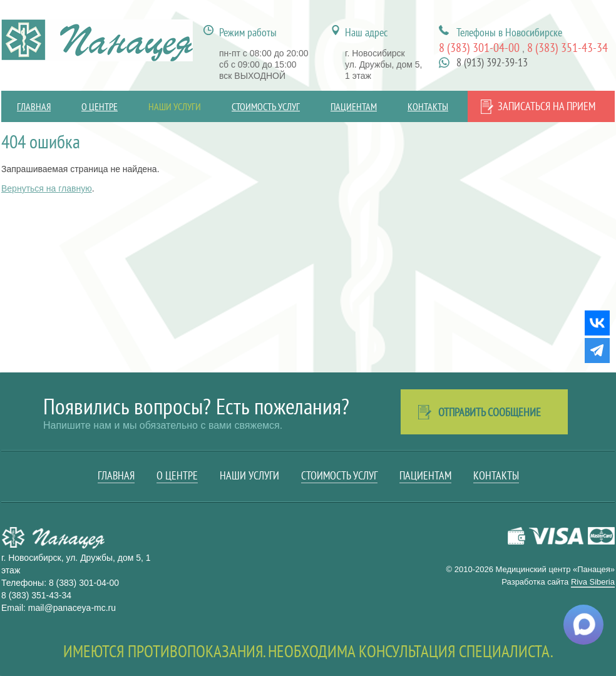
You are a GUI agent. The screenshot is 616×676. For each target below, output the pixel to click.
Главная (34, 106)
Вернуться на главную (47, 188)
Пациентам (354, 106)
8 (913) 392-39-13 (492, 62)
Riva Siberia (593, 582)
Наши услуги (175, 106)
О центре (100, 106)
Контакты (428, 106)
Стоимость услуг (266, 106)
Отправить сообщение (490, 412)
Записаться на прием (547, 106)
